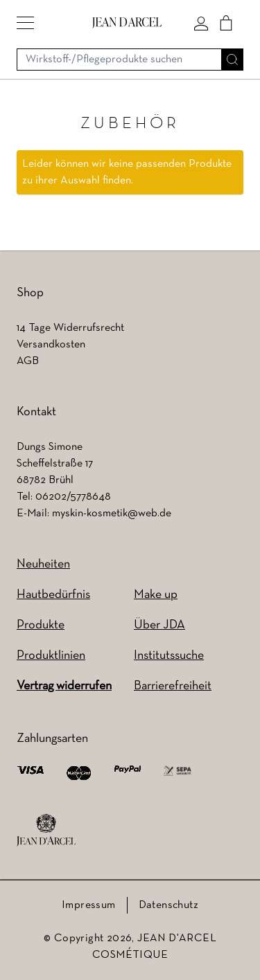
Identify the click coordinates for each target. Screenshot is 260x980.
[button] (25, 23)
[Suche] (232, 60)
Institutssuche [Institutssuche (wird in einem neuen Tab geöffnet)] (169, 656)
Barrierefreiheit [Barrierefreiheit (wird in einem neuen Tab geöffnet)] (173, 686)
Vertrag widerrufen (64, 686)
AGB (28, 361)
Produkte (41, 625)
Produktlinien (51, 656)
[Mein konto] (201, 23)
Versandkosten (51, 345)
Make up (156, 595)
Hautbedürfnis (53, 595)
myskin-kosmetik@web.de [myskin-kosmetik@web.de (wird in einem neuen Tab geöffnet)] (112, 514)
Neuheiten (43, 564)
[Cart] (226, 23)
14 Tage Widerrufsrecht (70, 328)
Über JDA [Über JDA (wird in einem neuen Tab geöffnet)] (159, 625)
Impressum (89, 905)
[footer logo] (46, 831)
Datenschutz (168, 905)
